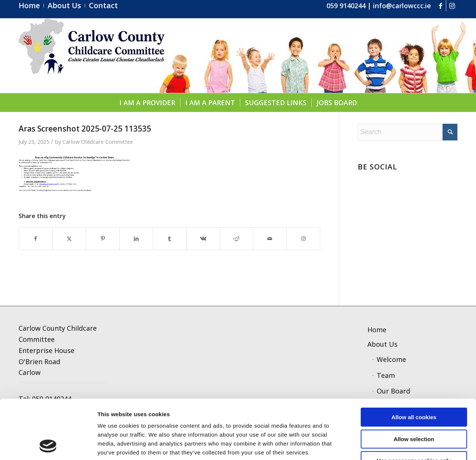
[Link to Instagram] (452, 6)
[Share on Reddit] (237, 239)
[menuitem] (31, 6)
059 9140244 (346, 6)
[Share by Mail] (270, 239)
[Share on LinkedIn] (136, 239)
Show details (379, 445)
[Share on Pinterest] (103, 239)
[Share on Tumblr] (170, 239)
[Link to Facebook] (440, 6)
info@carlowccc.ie (402, 6)
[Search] (408, 132)
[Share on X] (69, 239)
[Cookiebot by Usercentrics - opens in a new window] (48, 446)
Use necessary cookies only (414, 405)
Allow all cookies (414, 362)
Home (377, 330)
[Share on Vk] (203, 239)
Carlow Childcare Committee (98, 142)
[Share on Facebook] (36, 239)
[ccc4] (91, 56)
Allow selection (414, 384)
